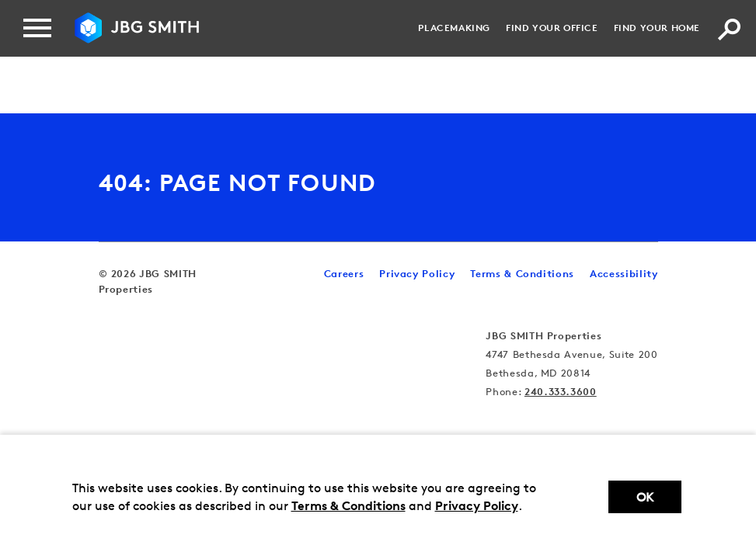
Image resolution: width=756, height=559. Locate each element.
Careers (344, 273)
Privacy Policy (477, 505)
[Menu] (37, 28)
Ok (645, 497)
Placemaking (454, 28)
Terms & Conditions (348, 505)
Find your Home (657, 28)
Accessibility (624, 273)
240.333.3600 (561, 391)
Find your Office (552, 28)
